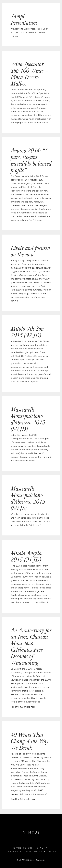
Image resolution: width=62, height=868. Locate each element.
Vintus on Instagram (31, 848)
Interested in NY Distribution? (31, 852)
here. (33, 707)
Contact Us (41, 860)
